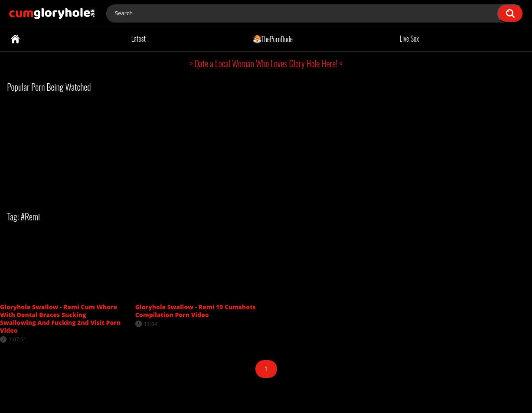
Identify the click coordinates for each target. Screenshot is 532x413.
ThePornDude (273, 39)
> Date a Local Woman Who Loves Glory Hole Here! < (266, 63)
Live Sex (410, 39)
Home (15, 39)
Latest (139, 39)
